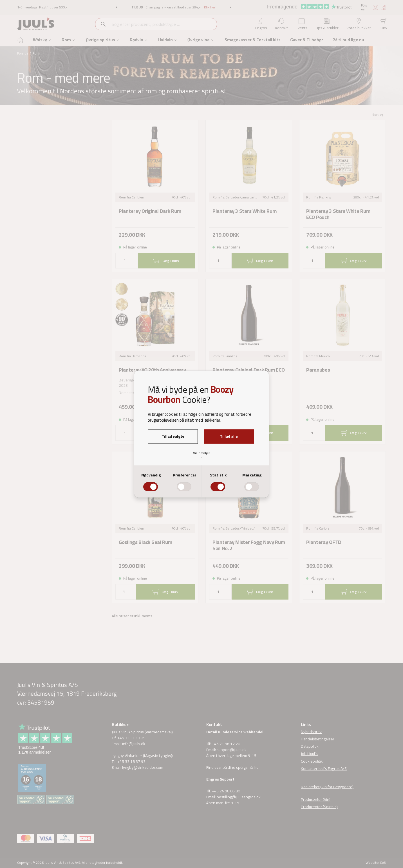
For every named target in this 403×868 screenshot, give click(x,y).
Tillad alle (229, 436)
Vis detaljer (201, 454)
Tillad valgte (173, 436)
